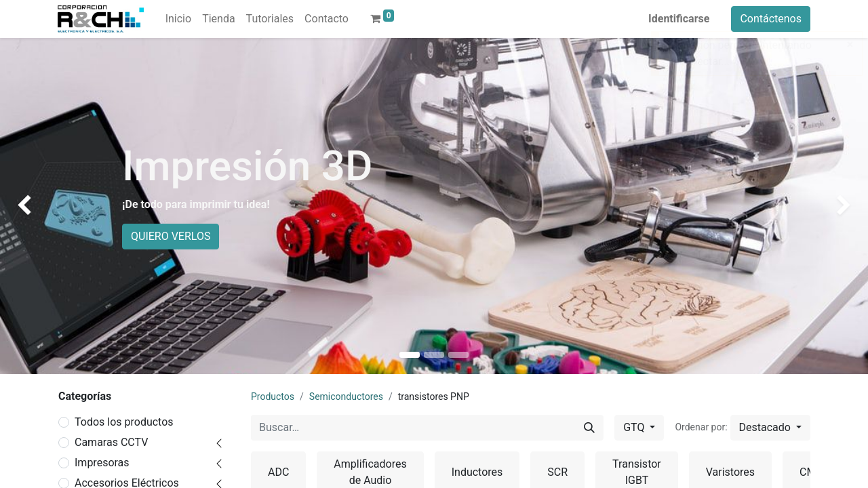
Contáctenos (771, 19)
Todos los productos (124, 422)
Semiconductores (346, 396)
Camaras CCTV (111, 442)
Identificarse (679, 19)
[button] (770, 428)
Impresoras (102, 463)
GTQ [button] (635, 427)
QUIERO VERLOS (171, 236)
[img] (35, 206)
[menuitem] (178, 19)
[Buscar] (589, 428)
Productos (273, 396)
